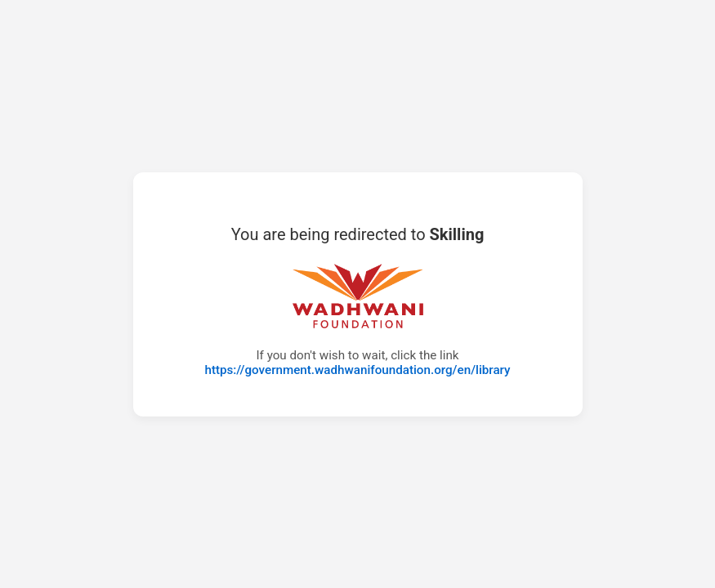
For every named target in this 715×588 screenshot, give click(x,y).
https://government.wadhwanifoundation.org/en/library (357, 370)
